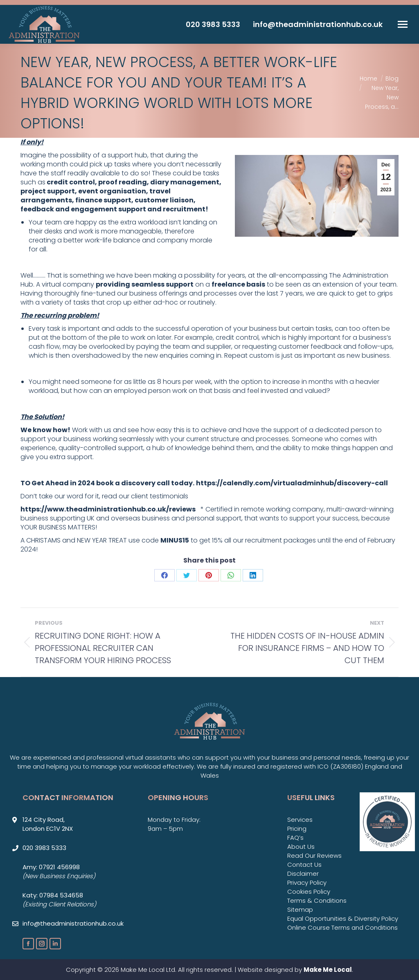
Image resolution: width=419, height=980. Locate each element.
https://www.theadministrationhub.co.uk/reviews (108, 509)
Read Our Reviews (314, 856)
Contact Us (304, 865)
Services (300, 820)
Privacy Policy (307, 882)
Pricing (297, 829)
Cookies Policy (309, 891)
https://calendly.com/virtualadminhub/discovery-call (292, 483)
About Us (301, 847)
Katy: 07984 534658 (53, 895)
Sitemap (300, 909)
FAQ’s (295, 838)
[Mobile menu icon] (403, 24)
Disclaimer (303, 873)
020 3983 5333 (213, 24)
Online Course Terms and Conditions (342, 927)
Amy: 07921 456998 (51, 867)
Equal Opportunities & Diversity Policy (343, 918)
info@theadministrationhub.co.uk (318, 24)
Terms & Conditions (317, 900)
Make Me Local (328, 970)
